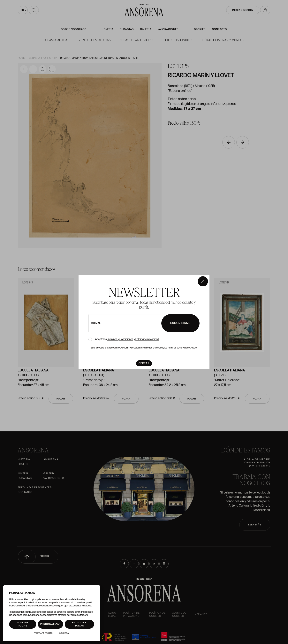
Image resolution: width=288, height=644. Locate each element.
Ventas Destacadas (95, 40)
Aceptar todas (23, 624)
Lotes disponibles (178, 40)
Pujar (61, 399)
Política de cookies (157, 614)
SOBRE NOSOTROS (74, 29)
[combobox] (23, 10)
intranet (201, 614)
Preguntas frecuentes (35, 487)
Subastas (127, 29)
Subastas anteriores (137, 40)
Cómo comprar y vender (224, 40)
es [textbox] (22, 10)
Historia (24, 459)
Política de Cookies (43, 633)
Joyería (108, 29)
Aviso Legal (112, 614)
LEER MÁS (255, 525)
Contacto (220, 29)
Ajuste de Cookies (179, 614)
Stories (200, 29)
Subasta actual (56, 40)
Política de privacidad (132, 614)
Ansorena (51, 459)
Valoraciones (168, 29)
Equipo (23, 464)
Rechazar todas (79, 624)
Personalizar (51, 624)
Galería (146, 29)
